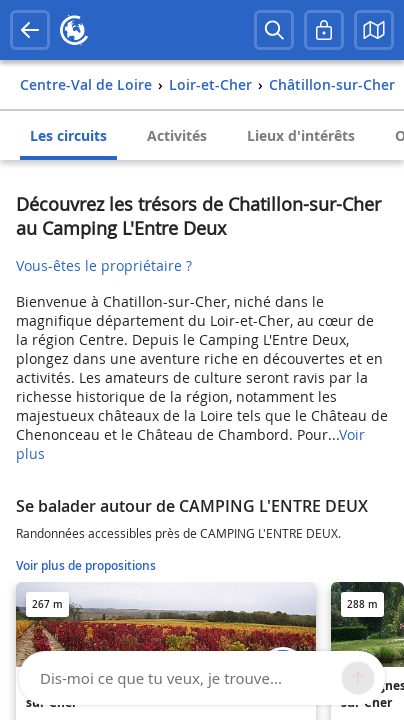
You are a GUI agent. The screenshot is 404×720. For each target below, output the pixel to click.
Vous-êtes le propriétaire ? (104, 265)
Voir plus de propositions (86, 565)
